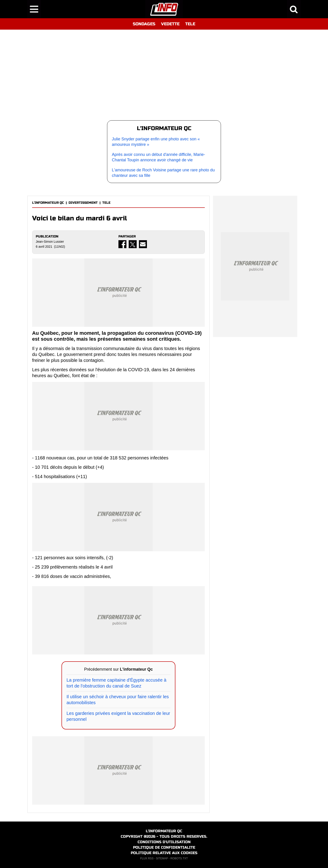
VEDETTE (170, 24)
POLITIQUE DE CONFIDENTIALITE (164, 847)
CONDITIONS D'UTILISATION (164, 842)
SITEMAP (162, 858)
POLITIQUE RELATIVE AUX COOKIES (164, 853)
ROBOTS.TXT (179, 858)
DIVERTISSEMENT (83, 203)
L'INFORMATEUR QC (48, 203)
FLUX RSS (147, 858)
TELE (190, 24)
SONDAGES (144, 24)
